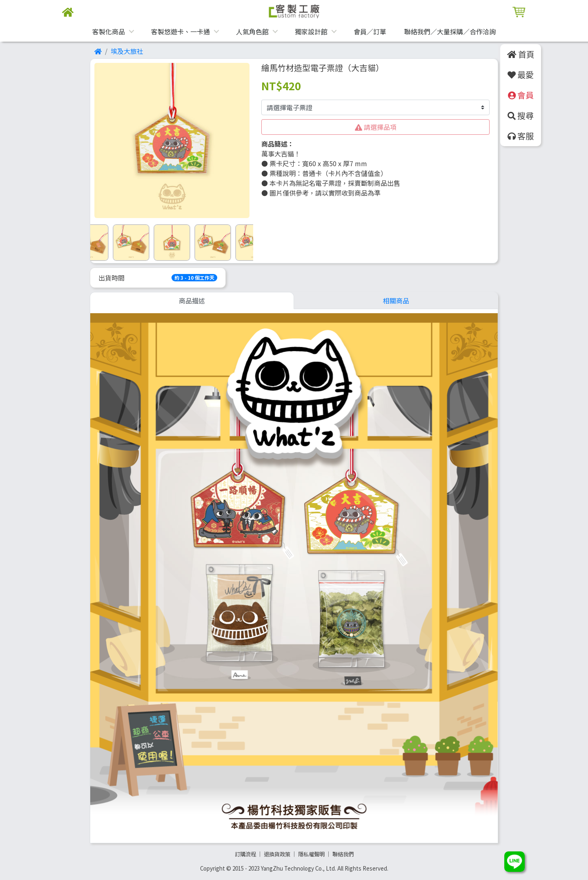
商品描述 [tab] (192, 301)
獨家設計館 (311, 31)
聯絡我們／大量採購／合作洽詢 (450, 31)
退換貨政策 (277, 854)
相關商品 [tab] (396, 301)
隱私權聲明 (311, 854)
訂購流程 (245, 854)
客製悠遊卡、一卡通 (180, 31)
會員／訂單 (370, 31)
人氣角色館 (252, 31)
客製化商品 (109, 31)
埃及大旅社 (127, 51)
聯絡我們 (343, 854)
